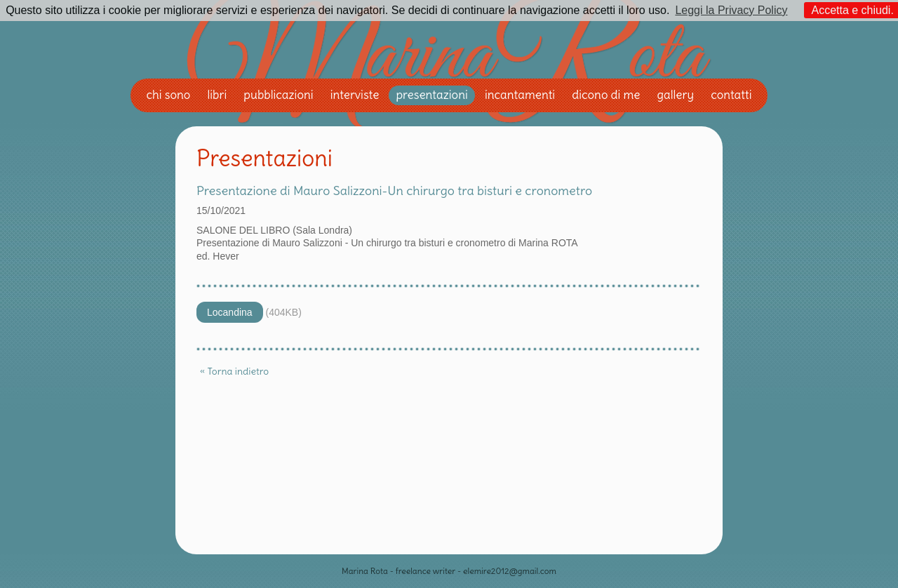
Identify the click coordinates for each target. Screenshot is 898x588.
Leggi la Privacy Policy (731, 10)
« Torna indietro (234, 371)
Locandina (230, 312)
